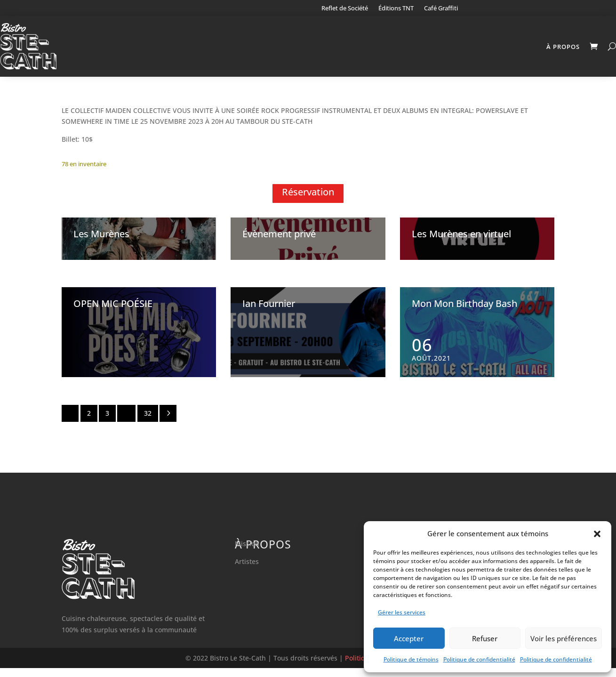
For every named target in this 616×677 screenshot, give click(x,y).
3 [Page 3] (107, 422)
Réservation (308, 201)
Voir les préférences (564, 638)
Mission (247, 552)
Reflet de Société (345, 8)
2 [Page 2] (89, 422)
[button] (597, 534)
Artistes (247, 570)
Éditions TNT (396, 8)
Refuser (485, 638)
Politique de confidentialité (479, 659)
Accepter (409, 638)
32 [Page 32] (148, 422)
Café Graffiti (441, 8)
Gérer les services (402, 612)
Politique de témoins (411, 659)
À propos (563, 47)
